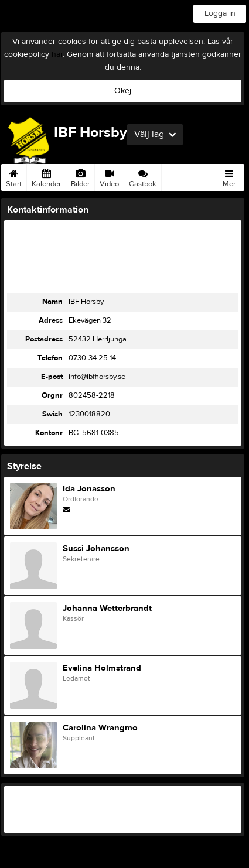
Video (109, 176)
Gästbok (143, 176)
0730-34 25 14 (92, 358)
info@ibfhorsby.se (97, 377)
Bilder (80, 176)
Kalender (46, 176)
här (57, 54)
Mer (229, 176)
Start (14, 176)
